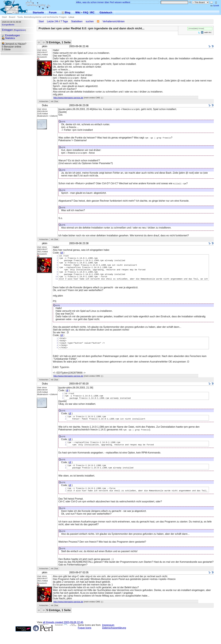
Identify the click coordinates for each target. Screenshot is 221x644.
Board (12, 17)
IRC (92, 13)
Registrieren (20, 30)
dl (62, 253)
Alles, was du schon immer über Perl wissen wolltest (103, 2)
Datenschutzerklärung (114, 640)
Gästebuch (106, 13)
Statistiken (77, 21)
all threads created (63, 635)
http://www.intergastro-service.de (68, 98)
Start (4, 17)
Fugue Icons (85, 640)
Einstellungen (11, 35)
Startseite (38, 13)
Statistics (8, 38)
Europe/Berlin (8, 25)
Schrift (215, 6)
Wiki (78, 13)
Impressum (108, 637)
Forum (53, 13)
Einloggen (7, 30)
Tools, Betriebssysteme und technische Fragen (42, 17)
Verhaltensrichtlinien (114, 21)
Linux (71, 17)
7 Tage (64, 21)
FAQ (86, 13)
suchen (90, 21)
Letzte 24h (53, 21)
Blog (66, 13)
